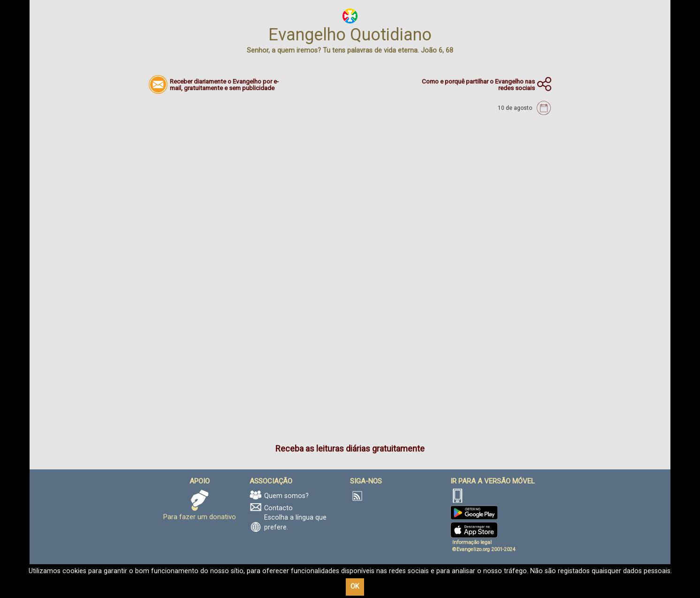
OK (355, 586)
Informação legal (472, 542)
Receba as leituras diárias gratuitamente (350, 448)
